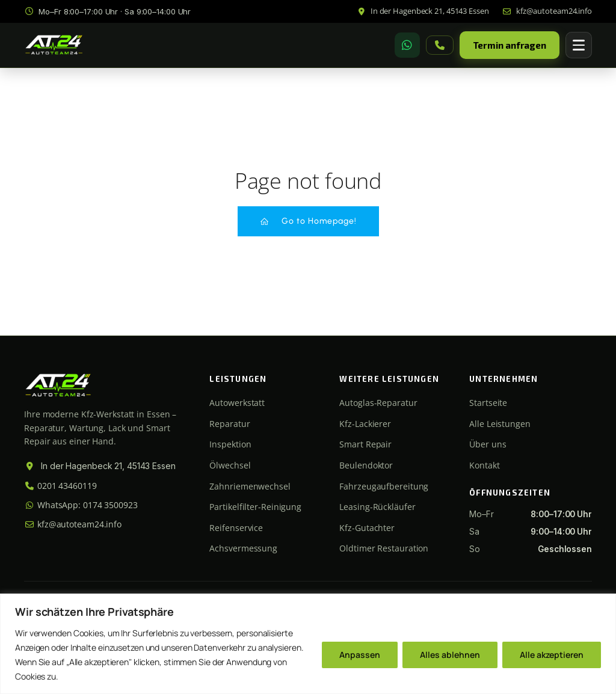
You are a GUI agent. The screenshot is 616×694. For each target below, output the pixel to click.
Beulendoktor (366, 465)
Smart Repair (365, 444)
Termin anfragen (510, 45)
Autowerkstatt (237, 403)
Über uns (488, 444)
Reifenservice (236, 528)
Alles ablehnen (450, 655)
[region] (308, 644)
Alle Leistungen (500, 424)
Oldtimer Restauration (384, 548)
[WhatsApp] (407, 45)
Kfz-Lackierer (365, 424)
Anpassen (360, 655)
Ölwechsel (230, 465)
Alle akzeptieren (552, 655)
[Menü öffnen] (579, 45)
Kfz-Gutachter (367, 528)
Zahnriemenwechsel (250, 486)
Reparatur (229, 424)
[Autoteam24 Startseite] (54, 45)
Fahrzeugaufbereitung (384, 486)
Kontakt (484, 465)
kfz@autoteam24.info (73, 524)
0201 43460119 (60, 486)
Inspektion (230, 444)
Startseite (488, 403)
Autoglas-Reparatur (378, 403)
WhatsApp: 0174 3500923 (81, 505)
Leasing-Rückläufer (377, 507)
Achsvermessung (243, 548)
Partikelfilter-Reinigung (255, 507)
